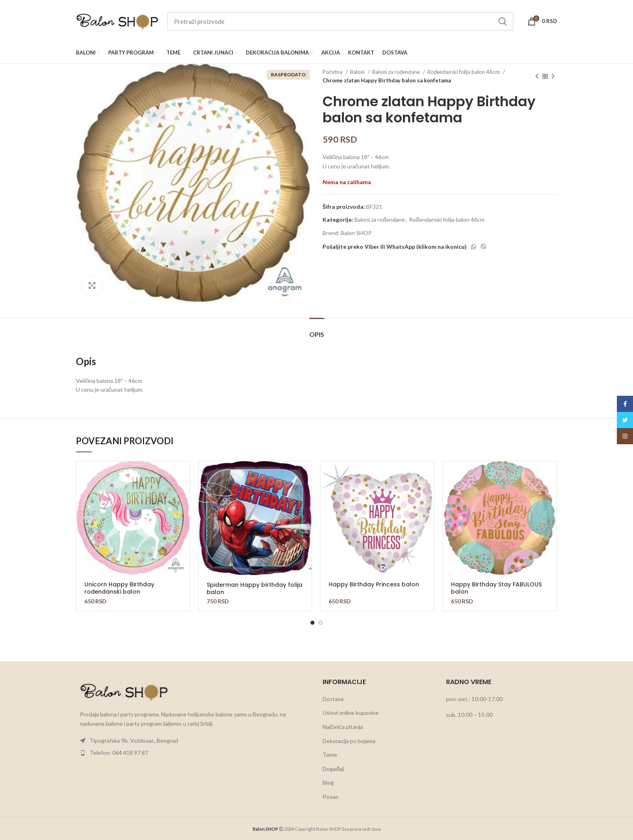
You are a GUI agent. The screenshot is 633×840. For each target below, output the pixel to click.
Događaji (333, 769)
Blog (328, 782)
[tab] (317, 330)
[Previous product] (537, 76)
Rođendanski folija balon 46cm (464, 72)
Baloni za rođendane (397, 72)
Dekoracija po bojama (349, 741)
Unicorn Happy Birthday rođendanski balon (119, 588)
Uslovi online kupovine (351, 713)
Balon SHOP (356, 233)
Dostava (333, 699)
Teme (330, 755)
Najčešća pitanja (343, 727)
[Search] (340, 21)
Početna (333, 72)
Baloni (358, 72)
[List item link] (193, 741)
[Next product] (553, 76)
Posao (330, 797)
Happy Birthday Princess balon (374, 584)
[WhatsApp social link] (474, 247)
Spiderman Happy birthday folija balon (255, 588)
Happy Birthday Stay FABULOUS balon (496, 588)
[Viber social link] (484, 247)
